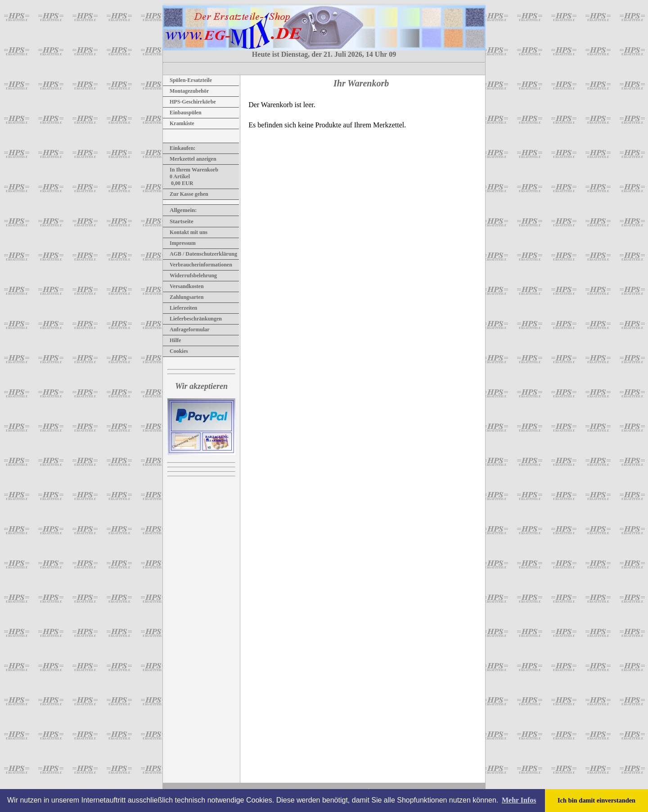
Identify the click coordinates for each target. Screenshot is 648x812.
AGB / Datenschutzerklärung (200, 254)
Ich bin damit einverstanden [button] (596, 800)
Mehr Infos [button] (519, 800)
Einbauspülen (182, 113)
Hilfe (172, 340)
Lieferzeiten (180, 308)
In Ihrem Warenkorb (191, 170)
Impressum (179, 243)
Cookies (175, 351)
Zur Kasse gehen (186, 194)
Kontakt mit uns (185, 232)
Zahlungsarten (183, 297)
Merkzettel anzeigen (190, 159)
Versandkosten (183, 286)
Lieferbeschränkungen (192, 319)
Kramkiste (179, 123)
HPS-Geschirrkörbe (189, 102)
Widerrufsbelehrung (190, 275)
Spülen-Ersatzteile (187, 80)
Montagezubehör (186, 91)
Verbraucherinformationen (198, 265)
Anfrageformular (186, 329)
